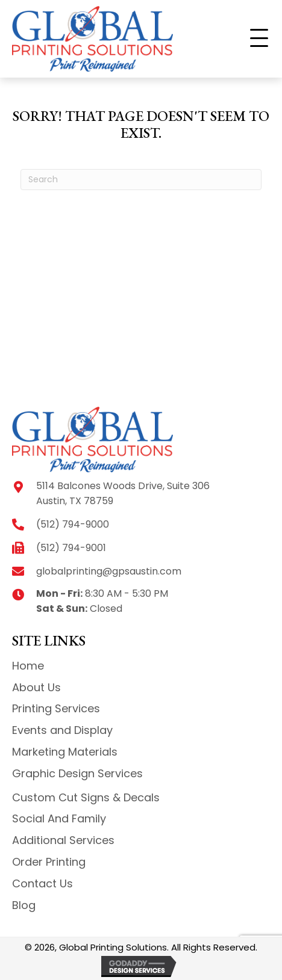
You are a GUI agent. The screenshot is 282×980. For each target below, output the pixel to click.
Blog (24, 905)
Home (28, 666)
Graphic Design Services (77, 773)
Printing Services (56, 708)
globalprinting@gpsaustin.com (109, 571)
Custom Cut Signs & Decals (86, 797)
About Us (36, 687)
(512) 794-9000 (73, 524)
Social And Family (59, 818)
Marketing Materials (65, 752)
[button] (259, 39)
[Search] (141, 180)
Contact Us (42, 883)
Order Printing (49, 862)
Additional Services (63, 840)
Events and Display (62, 730)
